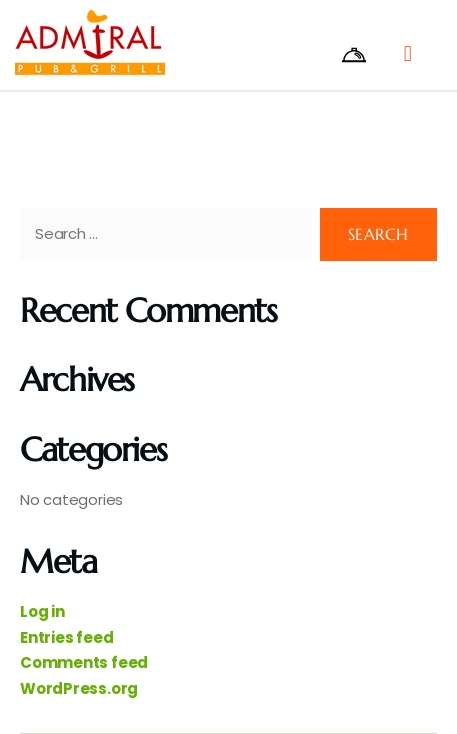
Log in (42, 611)
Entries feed (66, 637)
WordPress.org (79, 688)
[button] (407, 53)
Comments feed (84, 662)
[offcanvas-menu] (367, 55)
